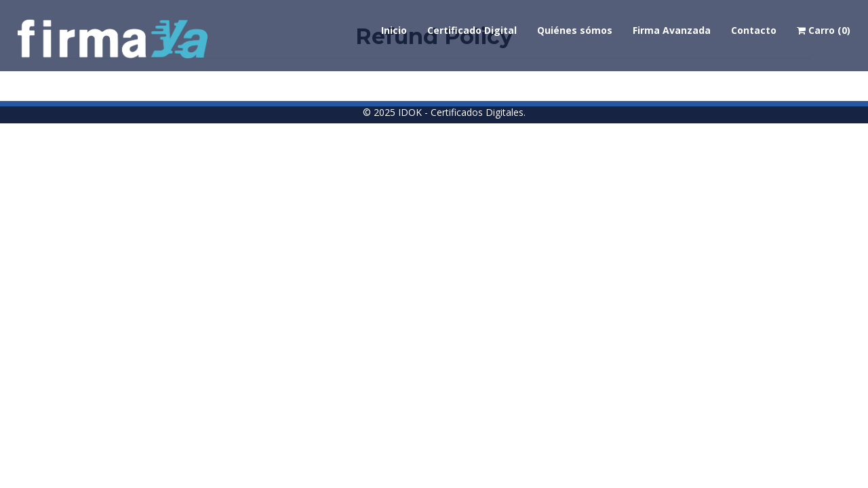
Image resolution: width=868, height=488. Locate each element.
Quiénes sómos (575, 30)
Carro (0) (824, 30)
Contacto (754, 30)
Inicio (394, 30)
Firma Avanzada (672, 30)
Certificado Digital (472, 30)
